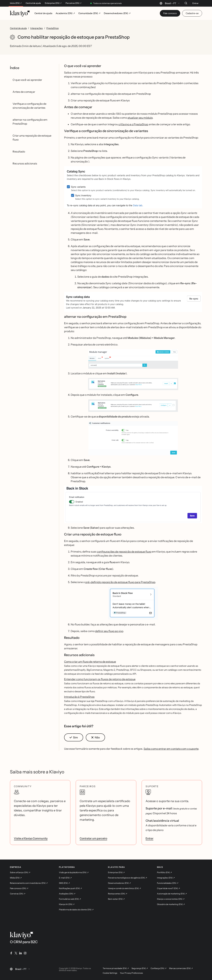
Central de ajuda (33, 3)
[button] (133, 187)
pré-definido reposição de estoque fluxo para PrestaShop (120, 582)
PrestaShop (53, 28)
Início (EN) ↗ (16, 3)
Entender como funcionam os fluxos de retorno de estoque (100, 679)
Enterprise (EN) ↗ (53, 3)
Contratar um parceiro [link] (93, 838)
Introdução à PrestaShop (79, 697)
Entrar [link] (149, 838)
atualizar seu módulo (140, 118)
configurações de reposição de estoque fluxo (124, 552)
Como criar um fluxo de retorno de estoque (90, 662)
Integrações (37, 28)
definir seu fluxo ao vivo (109, 631)
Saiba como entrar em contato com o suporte (171, 749)
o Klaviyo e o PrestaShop (133, 124)
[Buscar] (186, 3)
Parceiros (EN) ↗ (74, 3)
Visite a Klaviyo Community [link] (31, 838)
